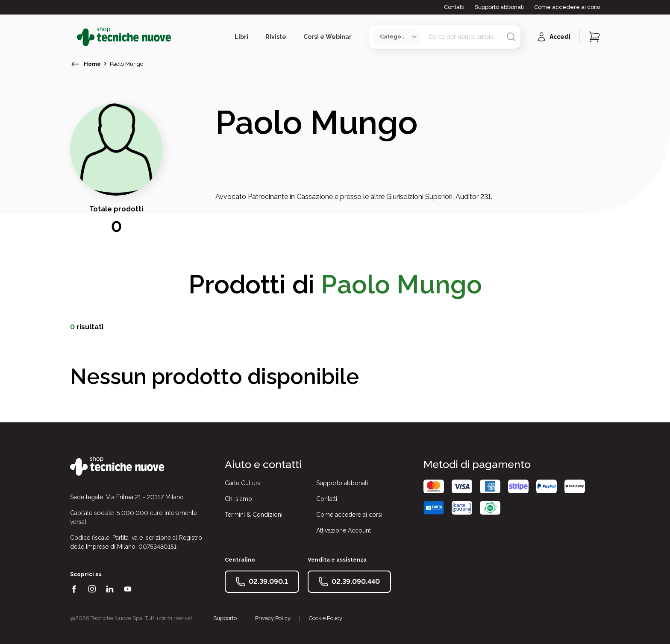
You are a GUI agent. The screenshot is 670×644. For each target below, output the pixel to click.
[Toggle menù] (73, 37)
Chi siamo (238, 499)
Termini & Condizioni (254, 515)
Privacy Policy (273, 618)
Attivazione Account (344, 530)
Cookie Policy (326, 618)
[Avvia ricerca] (511, 37)
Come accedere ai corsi (567, 7)
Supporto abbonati (499, 7)
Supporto (225, 618)
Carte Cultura (243, 483)
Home (92, 64)
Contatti (454, 7)
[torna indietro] (75, 64)
